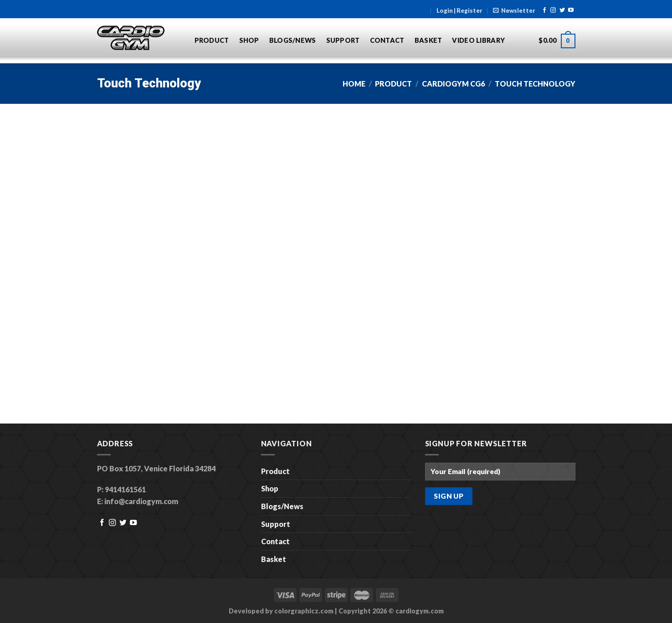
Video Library (478, 40)
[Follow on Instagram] (553, 10)
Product (212, 40)
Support (343, 40)
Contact (387, 40)
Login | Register (459, 10)
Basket (428, 40)
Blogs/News (293, 40)
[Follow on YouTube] (571, 10)
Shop (249, 40)
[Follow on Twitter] (562, 10)
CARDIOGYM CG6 (453, 84)
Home (354, 84)
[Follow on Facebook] (544, 10)
